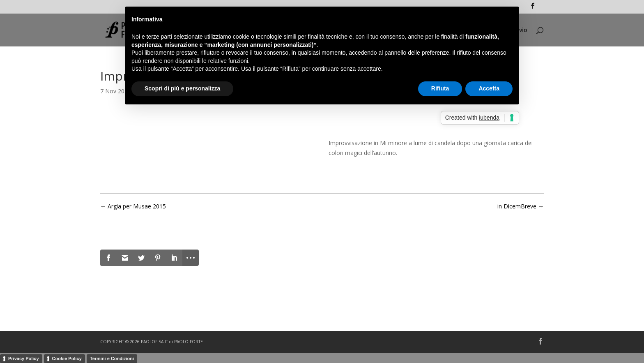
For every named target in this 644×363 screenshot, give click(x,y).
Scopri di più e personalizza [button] (182, 88)
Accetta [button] (489, 88)
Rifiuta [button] (440, 88)
